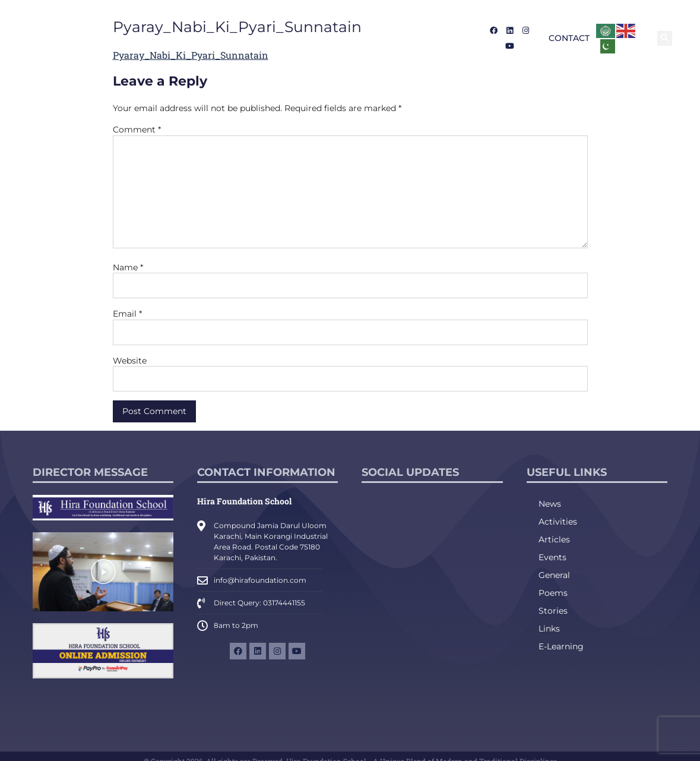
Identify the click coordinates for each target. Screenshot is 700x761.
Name (128, 267)
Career (448, 38)
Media (405, 38)
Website (130, 361)
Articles (554, 539)
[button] (665, 38)
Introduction (162, 38)
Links (549, 629)
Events (552, 557)
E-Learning (561, 646)
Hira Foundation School (244, 501)
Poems (553, 593)
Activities (558, 522)
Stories (553, 611)
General (554, 575)
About (222, 38)
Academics (348, 38)
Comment (137, 130)
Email (127, 314)
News (550, 504)
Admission (280, 38)
